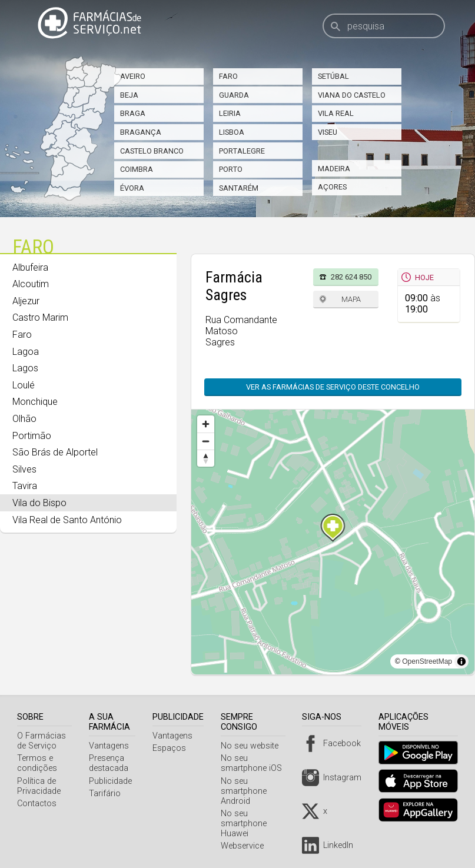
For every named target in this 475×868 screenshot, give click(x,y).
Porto (231, 169)
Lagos (25, 368)
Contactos (37, 804)
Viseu (328, 132)
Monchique (35, 402)
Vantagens (111, 746)
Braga (133, 113)
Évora (132, 188)
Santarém (239, 188)
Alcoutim (31, 284)
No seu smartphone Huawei (248, 824)
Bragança (141, 132)
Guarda (234, 95)
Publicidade (113, 781)
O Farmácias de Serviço (41, 741)
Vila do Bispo (39, 503)
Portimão (32, 436)
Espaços (175, 748)
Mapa (351, 299)
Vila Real (336, 113)
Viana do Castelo (352, 95)
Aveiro (133, 76)
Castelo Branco (152, 151)
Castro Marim (40, 317)
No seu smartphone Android (248, 791)
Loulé (24, 385)
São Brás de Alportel (55, 452)
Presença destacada (111, 763)
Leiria (230, 113)
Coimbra (137, 169)
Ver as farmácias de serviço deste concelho (333, 387)
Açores (332, 187)
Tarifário (107, 794)
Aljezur (26, 301)
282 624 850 (351, 277)
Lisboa (232, 132)
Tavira (25, 486)
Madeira (334, 169)
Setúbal (333, 76)
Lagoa (26, 352)
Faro (228, 76)
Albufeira (30, 267)
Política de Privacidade (39, 786)
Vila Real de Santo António (67, 520)
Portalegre (242, 151)
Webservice (247, 846)
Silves (24, 469)
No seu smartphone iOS (256, 763)
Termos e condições (37, 763)
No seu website (254, 746)
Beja (129, 95)
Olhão (24, 419)
